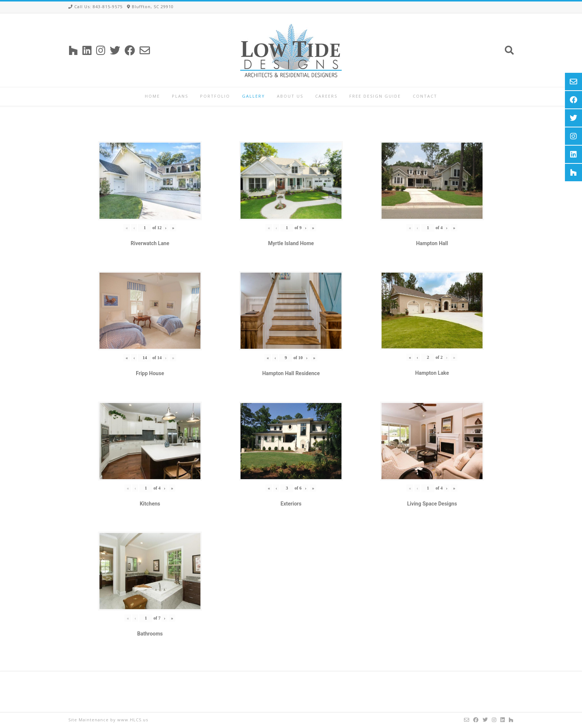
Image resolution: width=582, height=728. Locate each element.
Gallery (254, 96)
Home (152, 96)
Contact (425, 96)
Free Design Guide (375, 96)
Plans (180, 96)
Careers (326, 96)
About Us (290, 96)
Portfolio (215, 96)
